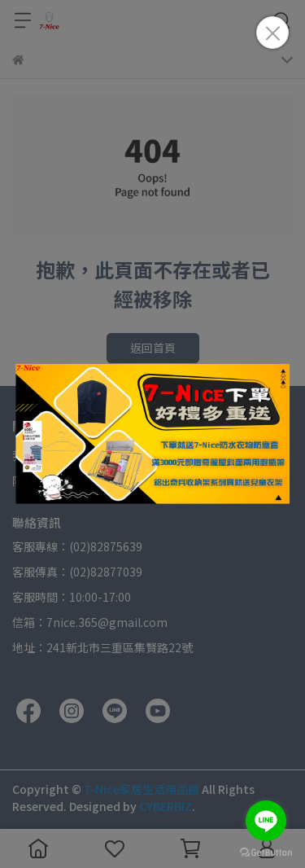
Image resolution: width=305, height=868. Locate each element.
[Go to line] (266, 821)
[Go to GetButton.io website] (266, 852)
